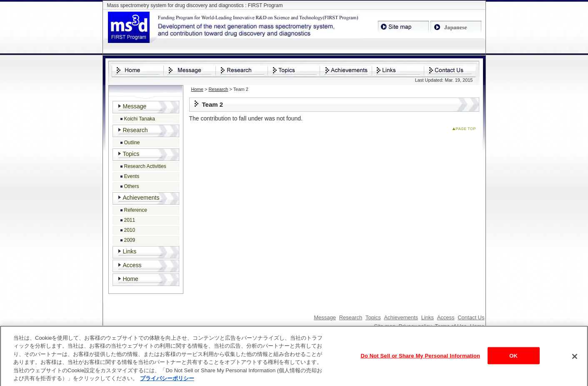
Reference (136, 210)
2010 (130, 230)
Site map (385, 326)
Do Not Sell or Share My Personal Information (420, 357)
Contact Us (471, 317)
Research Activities (145, 166)
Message (135, 106)
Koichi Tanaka (140, 119)
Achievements (141, 198)
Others (132, 186)
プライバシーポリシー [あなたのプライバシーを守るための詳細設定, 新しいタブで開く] (167, 381)
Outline (132, 143)
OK (513, 357)
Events (132, 176)
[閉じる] (575, 358)
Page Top (466, 130)
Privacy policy (415, 326)
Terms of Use (451, 326)
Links (130, 251)
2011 (130, 220)
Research (218, 89)
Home (197, 89)
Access (132, 265)
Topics (131, 154)
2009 (130, 240)
